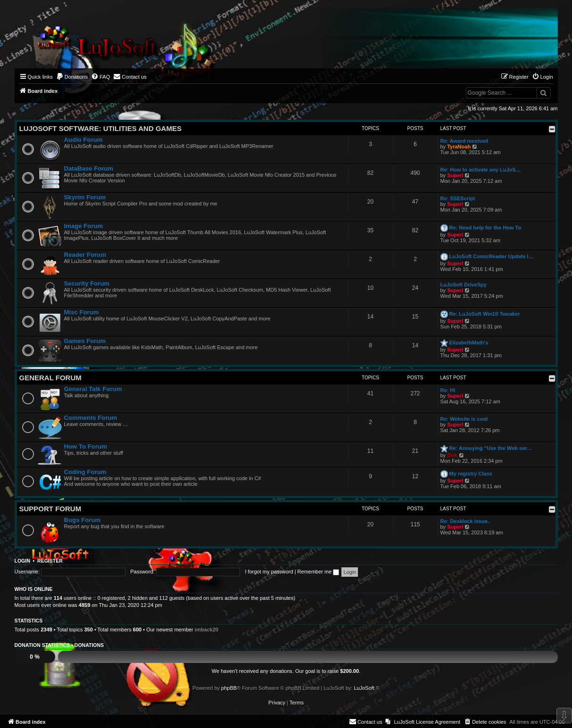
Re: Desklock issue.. (465, 521)
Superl (455, 175)
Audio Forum (83, 140)
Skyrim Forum (85, 197)
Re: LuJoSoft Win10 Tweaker (485, 314)
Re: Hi (448, 390)
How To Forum (86, 446)
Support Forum (50, 509)
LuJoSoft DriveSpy (464, 285)
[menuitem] (72, 77)
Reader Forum (85, 255)
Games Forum (85, 341)
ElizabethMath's (469, 343)
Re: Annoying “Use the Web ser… (491, 448)
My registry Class (471, 474)
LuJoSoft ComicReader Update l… (492, 256)
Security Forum (87, 283)
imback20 (207, 630)
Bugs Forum (83, 520)
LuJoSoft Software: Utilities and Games (100, 128)
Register (50, 561)
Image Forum (84, 226)
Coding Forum (85, 472)
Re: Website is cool (464, 419)
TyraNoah (459, 147)
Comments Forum (91, 418)
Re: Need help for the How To (485, 228)
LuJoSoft (364, 688)
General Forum (50, 378)
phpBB (229, 688)
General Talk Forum (93, 389)
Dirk (452, 455)
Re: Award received (464, 141)
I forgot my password (269, 572)
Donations (89, 645)
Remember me (319, 572)
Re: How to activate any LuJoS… (481, 170)
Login (22, 561)
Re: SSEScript (458, 198)
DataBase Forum (89, 168)
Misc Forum (82, 312)
